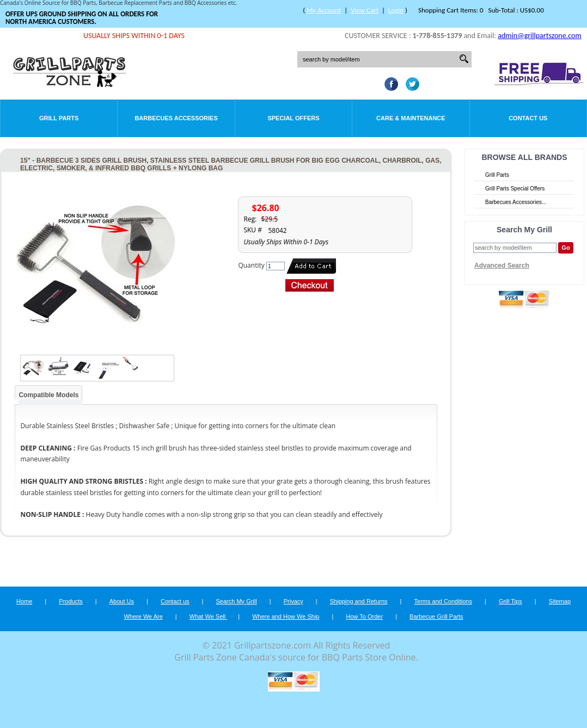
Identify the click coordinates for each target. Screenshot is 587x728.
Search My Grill (237, 601)
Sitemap (560, 601)
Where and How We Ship (286, 616)
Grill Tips (510, 601)
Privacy (293, 601)
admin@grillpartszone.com (539, 36)
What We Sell (209, 616)
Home (24, 601)
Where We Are (143, 616)
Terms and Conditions (443, 601)
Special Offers (293, 118)
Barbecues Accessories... (516, 202)
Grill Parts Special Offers (515, 189)
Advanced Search (502, 266)
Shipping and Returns (359, 601)
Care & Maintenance (411, 118)
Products (71, 601)
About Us (122, 601)
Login (396, 10)
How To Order (364, 616)
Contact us (175, 601)
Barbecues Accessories (176, 118)
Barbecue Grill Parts (436, 616)
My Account (324, 10)
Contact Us (528, 118)
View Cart (365, 10)
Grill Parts (59, 118)
